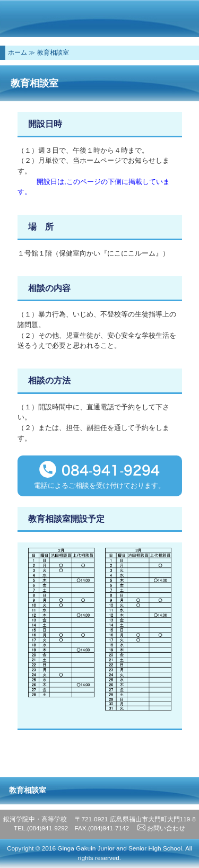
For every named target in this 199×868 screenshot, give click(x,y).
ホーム (18, 52)
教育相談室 (53, 52)
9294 (142, 470)
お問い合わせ (161, 828)
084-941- (93, 470)
